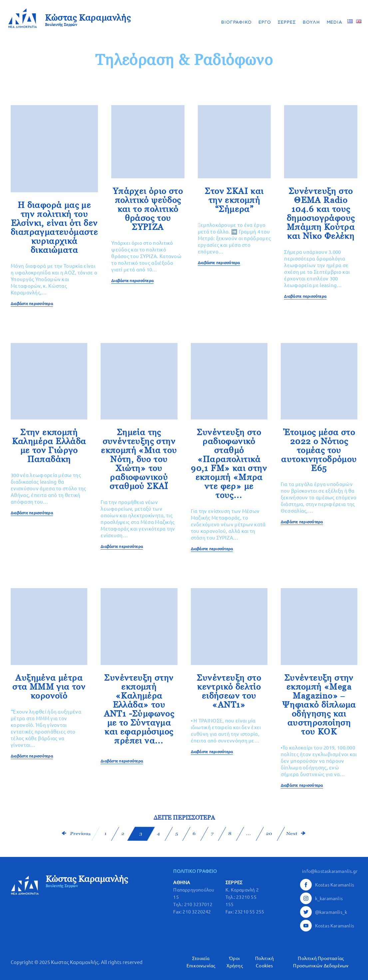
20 (269, 834)
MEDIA (335, 22)
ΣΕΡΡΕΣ (287, 22)
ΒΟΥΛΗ (311, 22)
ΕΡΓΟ (265, 22)
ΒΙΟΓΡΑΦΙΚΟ (236, 22)
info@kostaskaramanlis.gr (330, 871)
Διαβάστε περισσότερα (32, 304)
